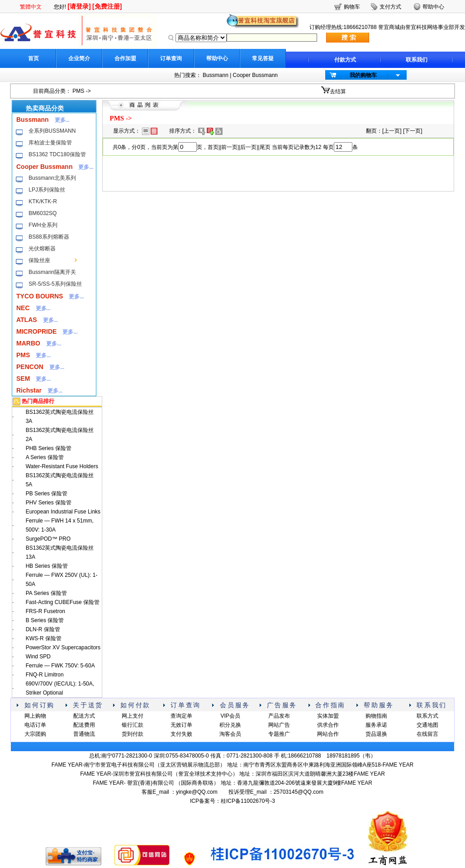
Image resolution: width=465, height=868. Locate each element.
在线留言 (427, 734)
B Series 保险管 (45, 620)
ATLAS (27, 320)
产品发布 (279, 716)
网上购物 (35, 716)
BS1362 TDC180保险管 (57, 154)
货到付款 (133, 734)
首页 (33, 58)
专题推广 (279, 734)
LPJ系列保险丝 (47, 190)
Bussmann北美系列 (52, 178)
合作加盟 (125, 58)
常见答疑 (263, 58)
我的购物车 (363, 75)
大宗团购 (35, 734)
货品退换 (376, 734)
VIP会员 (230, 716)
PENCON (30, 367)
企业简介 (79, 58)
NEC (23, 308)
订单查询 (171, 58)
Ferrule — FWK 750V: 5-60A (60, 666)
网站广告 (279, 725)
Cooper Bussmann (255, 75)
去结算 (338, 91)
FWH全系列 (43, 225)
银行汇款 (133, 725)
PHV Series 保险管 (49, 503)
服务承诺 (376, 725)
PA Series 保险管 (46, 593)
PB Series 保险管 (47, 494)
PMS (78, 91)
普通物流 (84, 734)
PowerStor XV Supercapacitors (63, 647)
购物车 (352, 7)
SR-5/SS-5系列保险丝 (55, 284)
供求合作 (328, 725)
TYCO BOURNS (40, 296)
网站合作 (328, 734)
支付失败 (181, 734)
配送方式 (84, 716)
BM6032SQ (43, 213)
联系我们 (417, 60)
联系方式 (427, 716)
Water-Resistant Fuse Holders (62, 466)
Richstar (29, 390)
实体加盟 (328, 716)
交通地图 (427, 725)
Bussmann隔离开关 (52, 272)
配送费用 (84, 725)
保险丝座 (39, 260)
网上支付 (133, 716)
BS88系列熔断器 (49, 237)
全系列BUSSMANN (52, 131)
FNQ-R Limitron (45, 675)
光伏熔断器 (42, 249)
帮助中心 (217, 58)
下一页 (413, 131)
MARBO (28, 343)
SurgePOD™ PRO (48, 539)
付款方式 (345, 60)
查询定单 (181, 716)
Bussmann (216, 75)
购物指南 (376, 716)
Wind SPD (38, 657)
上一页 (392, 131)
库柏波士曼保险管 (50, 143)
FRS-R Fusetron (45, 611)
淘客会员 (230, 734)
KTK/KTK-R (43, 201)
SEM (23, 379)
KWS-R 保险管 (44, 638)
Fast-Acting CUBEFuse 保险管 (63, 602)
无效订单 (181, 725)
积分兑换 (230, 725)
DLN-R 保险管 (43, 629)
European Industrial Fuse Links (63, 512)
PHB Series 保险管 (49, 448)
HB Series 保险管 (47, 566)
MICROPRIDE (36, 331)
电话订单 (35, 725)
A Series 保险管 (45, 457)
